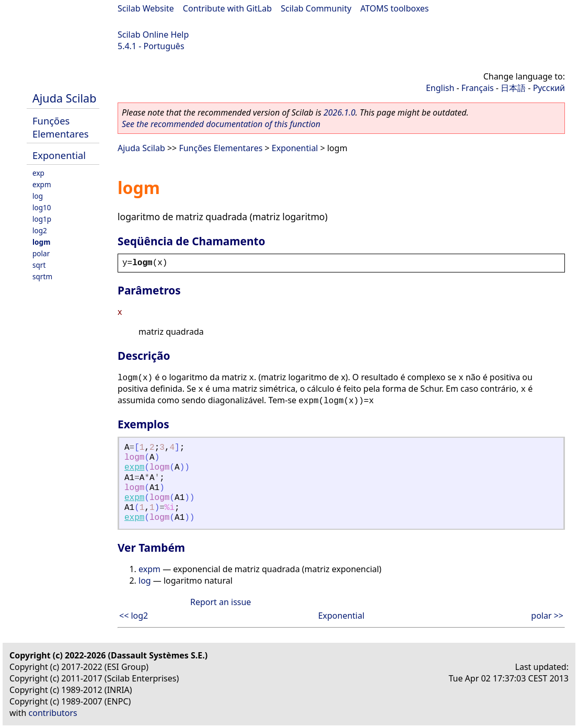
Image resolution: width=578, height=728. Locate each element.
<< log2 (134, 616)
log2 (40, 230)
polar (41, 253)
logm (41, 242)
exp (38, 173)
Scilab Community (316, 8)
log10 (42, 207)
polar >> (547, 616)
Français (478, 88)
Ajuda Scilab (64, 98)
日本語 (513, 88)
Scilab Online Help (153, 35)
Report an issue (221, 602)
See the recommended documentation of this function (221, 124)
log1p (42, 219)
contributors (53, 713)
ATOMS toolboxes (395, 8)
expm (42, 184)
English (440, 88)
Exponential (59, 155)
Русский (549, 88)
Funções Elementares (61, 127)
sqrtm (42, 276)
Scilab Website (146, 8)
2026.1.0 (339, 112)
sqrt (39, 265)
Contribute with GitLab (227, 8)
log (38, 196)
